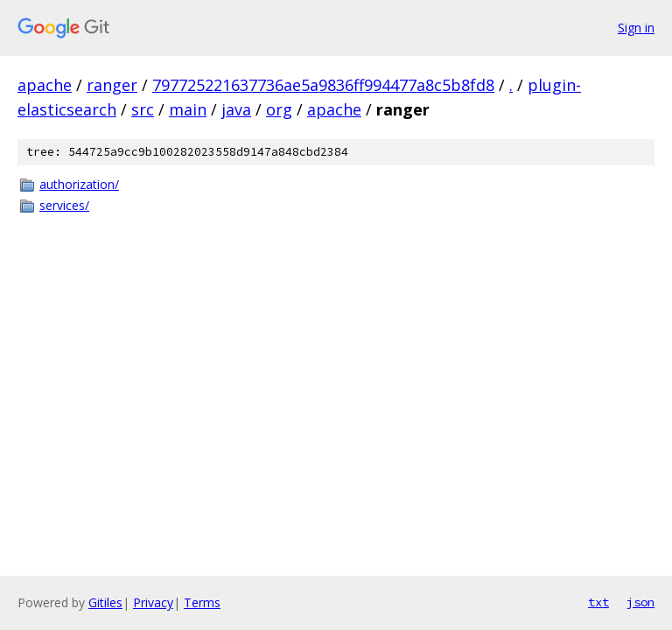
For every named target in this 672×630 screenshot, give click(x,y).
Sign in (636, 28)
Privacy (153, 602)
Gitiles (105, 602)
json (640, 602)
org (279, 109)
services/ (64, 205)
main (188, 109)
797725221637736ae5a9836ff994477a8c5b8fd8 (323, 85)
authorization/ (79, 184)
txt (598, 602)
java (236, 109)
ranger (112, 85)
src (143, 109)
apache (45, 85)
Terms (202, 602)
